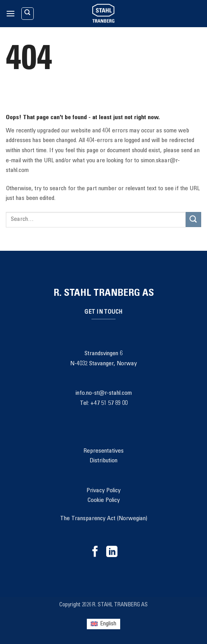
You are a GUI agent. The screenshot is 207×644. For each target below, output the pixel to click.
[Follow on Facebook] (95, 552)
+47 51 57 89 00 (109, 403)
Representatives (103, 451)
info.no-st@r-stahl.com (104, 393)
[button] (10, 13)
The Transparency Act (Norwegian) (104, 519)
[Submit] (193, 220)
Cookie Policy (104, 500)
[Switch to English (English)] (103, 624)
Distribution (103, 461)
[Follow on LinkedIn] (112, 552)
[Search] (28, 14)
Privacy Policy (103, 491)
